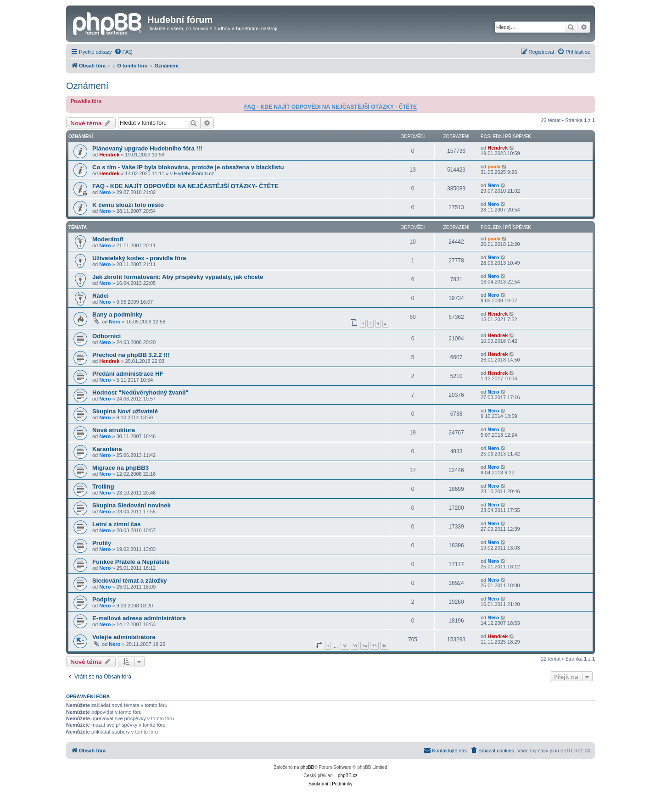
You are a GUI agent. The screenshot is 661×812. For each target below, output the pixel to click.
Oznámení (87, 86)
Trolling (103, 487)
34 (364, 646)
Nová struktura (114, 430)
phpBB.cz (348, 776)
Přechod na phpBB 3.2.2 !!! (131, 355)
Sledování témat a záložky (130, 581)
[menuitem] (123, 52)
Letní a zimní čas (117, 524)
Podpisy (104, 599)
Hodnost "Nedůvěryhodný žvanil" (140, 392)
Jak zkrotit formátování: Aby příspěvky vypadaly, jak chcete (178, 277)
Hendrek (109, 155)
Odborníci (106, 336)
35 (374, 646)
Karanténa (107, 449)
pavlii (494, 167)
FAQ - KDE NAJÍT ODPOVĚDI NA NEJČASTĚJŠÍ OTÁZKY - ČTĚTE (330, 107)
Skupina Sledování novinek (132, 505)
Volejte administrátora (124, 637)
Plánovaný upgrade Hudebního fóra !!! (147, 148)
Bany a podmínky (117, 314)
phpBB (307, 767)
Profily (102, 543)
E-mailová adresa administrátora (139, 618)
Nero (105, 192)
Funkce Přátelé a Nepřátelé (131, 562)
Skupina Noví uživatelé (125, 411)
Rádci (101, 296)
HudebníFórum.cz (194, 173)
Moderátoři (108, 239)
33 (355, 646)
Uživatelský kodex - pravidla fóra (139, 258)
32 (345, 646)
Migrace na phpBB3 (120, 468)
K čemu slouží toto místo (128, 205)
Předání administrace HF (128, 374)
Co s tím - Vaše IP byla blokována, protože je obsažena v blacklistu (188, 167)
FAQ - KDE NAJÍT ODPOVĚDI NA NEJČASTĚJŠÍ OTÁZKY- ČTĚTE (185, 186)
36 (384, 646)
